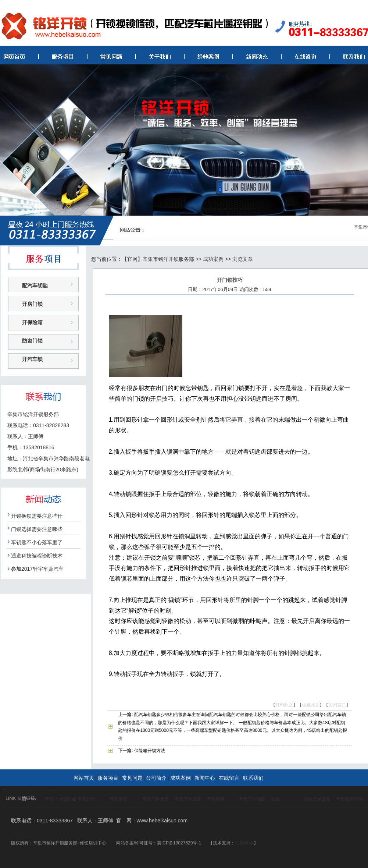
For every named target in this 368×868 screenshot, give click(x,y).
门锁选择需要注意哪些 (37, 529)
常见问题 (132, 778)
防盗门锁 (32, 341)
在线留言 (229, 778)
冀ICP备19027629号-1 (179, 843)
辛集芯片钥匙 (252, 799)
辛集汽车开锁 (156, 799)
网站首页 (84, 778)
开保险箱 (32, 322)
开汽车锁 (32, 359)
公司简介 (156, 778)
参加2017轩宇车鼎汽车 (37, 569)
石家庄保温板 (317, 799)
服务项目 (108, 778)
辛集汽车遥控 (188, 799)
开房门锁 (32, 304)
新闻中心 (205, 778)
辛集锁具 (216, 799)
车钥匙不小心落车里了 (37, 542)
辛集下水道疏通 (61, 799)
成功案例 (213, 259)
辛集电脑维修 (349, 799)
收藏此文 (311, 705)
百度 (276, 799)
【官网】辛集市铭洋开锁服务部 (158, 259)
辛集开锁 (86, 799)
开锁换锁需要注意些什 (37, 516)
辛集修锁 (119, 799)
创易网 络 (244, 843)
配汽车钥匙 (35, 286)
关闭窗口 (337, 705)
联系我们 (253, 778)
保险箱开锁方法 (150, 751)
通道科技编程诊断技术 (37, 556)
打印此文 (284, 705)
